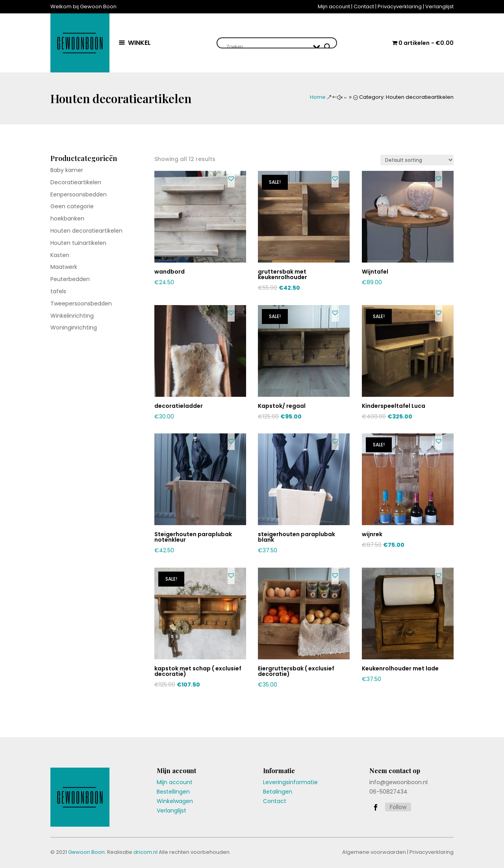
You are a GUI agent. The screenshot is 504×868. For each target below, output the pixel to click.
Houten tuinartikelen (78, 243)
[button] (231, 178)
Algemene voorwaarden (374, 852)
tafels (58, 291)
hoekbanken (67, 218)
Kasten (60, 255)
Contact (364, 6)
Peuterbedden (70, 279)
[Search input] (268, 47)
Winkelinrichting (72, 316)
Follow (398, 807)
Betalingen (278, 792)
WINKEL (139, 43)
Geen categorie (72, 206)
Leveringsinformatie (290, 782)
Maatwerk (64, 267)
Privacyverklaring (400, 6)
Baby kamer (67, 170)
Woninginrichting (74, 328)
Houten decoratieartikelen (86, 231)
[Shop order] (417, 160)
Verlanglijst (439, 6)
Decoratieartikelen (76, 182)
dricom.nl (145, 852)
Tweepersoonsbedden (81, 304)
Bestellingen (173, 792)
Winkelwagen (175, 801)
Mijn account (334, 6)
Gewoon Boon (86, 852)
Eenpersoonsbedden (79, 194)
